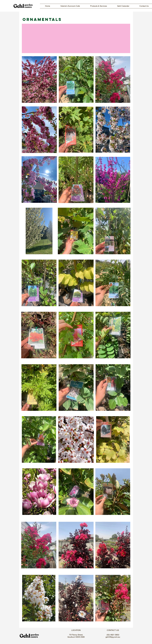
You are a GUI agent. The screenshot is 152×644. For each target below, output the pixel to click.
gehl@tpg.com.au (113, 637)
